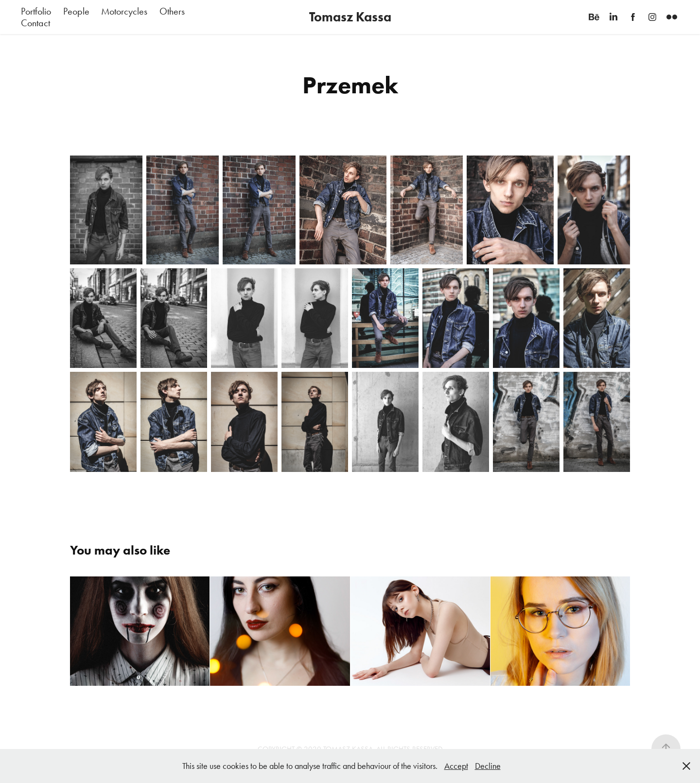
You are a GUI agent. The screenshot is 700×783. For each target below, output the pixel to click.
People (76, 11)
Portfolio (36, 11)
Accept (456, 766)
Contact (35, 23)
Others (172, 11)
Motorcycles (124, 11)
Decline (488, 766)
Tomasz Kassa (350, 17)
